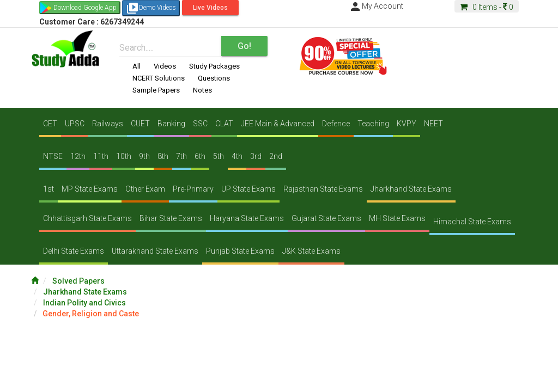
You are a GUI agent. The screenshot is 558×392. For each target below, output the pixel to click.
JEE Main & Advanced (278, 124)
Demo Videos (151, 8)
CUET (140, 124)
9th (144, 156)
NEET (433, 124)
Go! (244, 46)
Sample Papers (156, 90)
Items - (487, 7)
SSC (200, 124)
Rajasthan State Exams (323, 189)
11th (101, 156)
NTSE (53, 156)
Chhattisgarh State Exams (87, 218)
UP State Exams (248, 189)
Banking (171, 124)
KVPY (407, 124)
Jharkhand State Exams (411, 189)
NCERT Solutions (159, 78)
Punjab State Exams (240, 251)
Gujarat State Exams (326, 218)
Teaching (373, 124)
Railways (108, 124)
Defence (336, 124)
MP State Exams (90, 189)
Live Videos (210, 8)
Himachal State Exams (472, 222)
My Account (376, 6)
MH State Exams (397, 218)
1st (48, 189)
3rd (256, 156)
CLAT (224, 124)
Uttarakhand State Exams (155, 251)
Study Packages (214, 66)
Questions (214, 78)
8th (163, 156)
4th (237, 156)
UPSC (75, 124)
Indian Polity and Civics (84, 303)
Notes (202, 90)
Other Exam (145, 189)
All (137, 66)
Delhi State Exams (74, 251)
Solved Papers (78, 281)
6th (200, 156)
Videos (165, 66)
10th (124, 156)
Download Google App (85, 8)
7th (181, 156)
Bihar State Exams (171, 218)
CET (50, 124)
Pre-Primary (193, 189)
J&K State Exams (311, 251)
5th (219, 156)
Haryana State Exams (247, 218)
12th (78, 156)
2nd (276, 156)
